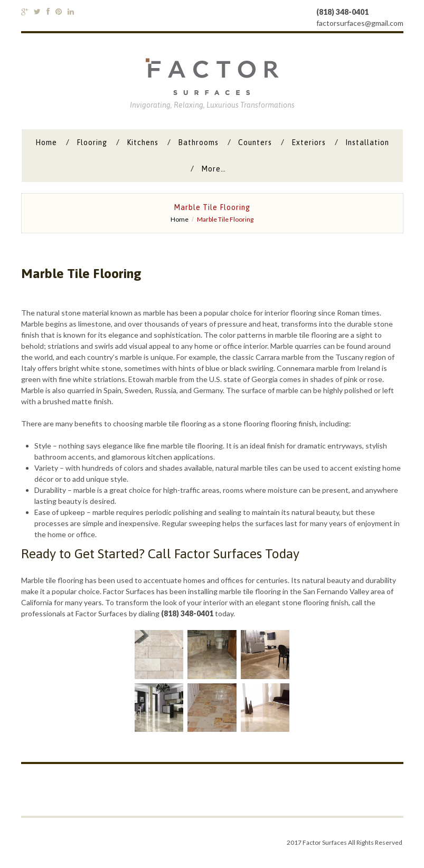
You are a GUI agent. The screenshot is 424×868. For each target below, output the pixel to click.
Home (46, 142)
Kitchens (143, 142)
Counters (255, 142)
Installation (367, 142)
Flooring (92, 142)
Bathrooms (198, 142)
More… (214, 169)
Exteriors (309, 142)
